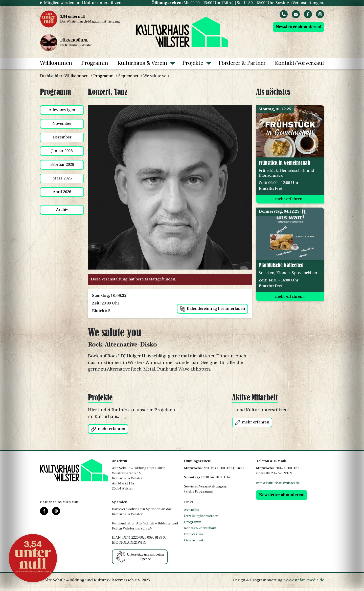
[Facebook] (308, 14)
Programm (95, 63)
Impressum (193, 534)
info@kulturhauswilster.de (278, 483)
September (128, 76)
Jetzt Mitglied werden (201, 516)
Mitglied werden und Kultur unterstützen (83, 3)
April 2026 (62, 192)
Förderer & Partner (242, 63)
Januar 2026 (62, 151)
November (62, 124)
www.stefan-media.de (304, 580)
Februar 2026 (62, 165)
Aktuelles (192, 510)
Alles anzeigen (62, 110)
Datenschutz (195, 541)
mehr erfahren (108, 429)
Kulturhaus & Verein (142, 63)
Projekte (193, 63)
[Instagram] (320, 14)
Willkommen (56, 63)
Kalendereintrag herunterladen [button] (212, 309)
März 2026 (62, 178)
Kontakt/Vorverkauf (299, 63)
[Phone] (284, 14)
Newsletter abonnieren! (298, 27)
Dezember (62, 137)
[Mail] (296, 14)
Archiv (62, 210)
